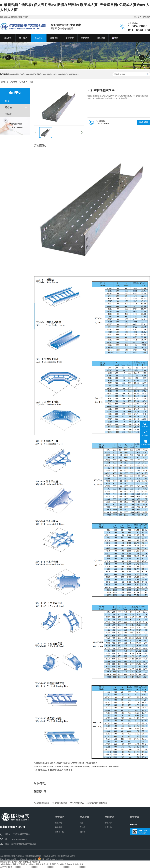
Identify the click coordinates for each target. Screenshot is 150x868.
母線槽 (8, 107)
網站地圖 (24, 859)
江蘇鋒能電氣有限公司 (9, 856)
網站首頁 (14, 82)
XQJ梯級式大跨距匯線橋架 (69, 74)
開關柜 (8, 114)
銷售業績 (58, 827)
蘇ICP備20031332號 (8, 859)
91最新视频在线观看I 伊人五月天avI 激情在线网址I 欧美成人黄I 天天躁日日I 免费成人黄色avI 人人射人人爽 (42, 864)
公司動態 (108, 827)
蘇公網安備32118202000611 (51, 859)
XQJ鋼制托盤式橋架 (34, 74)
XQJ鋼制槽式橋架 (50, 74)
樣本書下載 (59, 832)
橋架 (32, 82)
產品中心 (24, 82)
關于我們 (138, 17)
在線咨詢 (144, 122)
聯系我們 (146, 17)
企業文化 (58, 823)
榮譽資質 (134, 817)
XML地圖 (33, 859)
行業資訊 (108, 823)
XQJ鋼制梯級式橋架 (17, 74)
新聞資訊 (109, 817)
